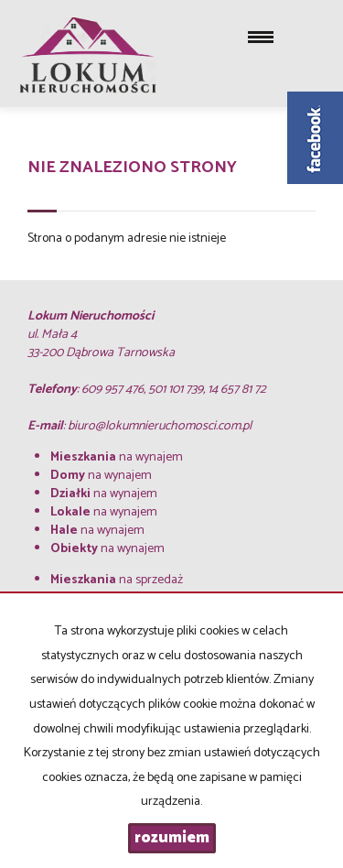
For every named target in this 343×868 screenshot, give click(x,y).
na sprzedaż (117, 580)
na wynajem (117, 457)
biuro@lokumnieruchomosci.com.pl (160, 426)
